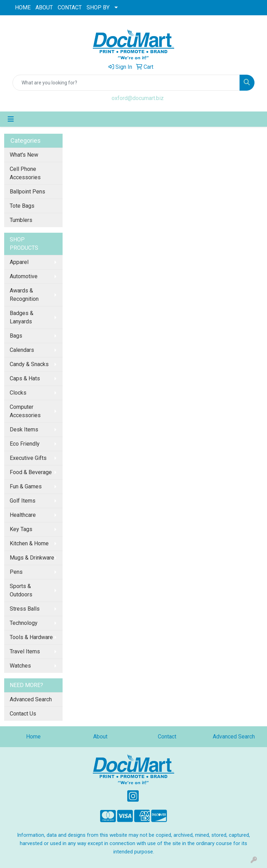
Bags (16, 336)
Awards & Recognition (24, 295)
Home (33, 737)
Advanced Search (31, 699)
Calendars (22, 350)
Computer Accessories (25, 411)
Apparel (19, 262)
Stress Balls (25, 609)
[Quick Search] (126, 83)
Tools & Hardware (31, 637)
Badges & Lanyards (22, 317)
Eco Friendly (25, 444)
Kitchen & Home (29, 543)
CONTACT (70, 7)
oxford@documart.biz (138, 98)
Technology (24, 623)
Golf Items (23, 501)
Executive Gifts (28, 458)
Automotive (24, 276)
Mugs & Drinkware (32, 558)
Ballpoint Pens (27, 192)
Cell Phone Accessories (25, 173)
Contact (167, 737)
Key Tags (21, 529)
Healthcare (23, 515)
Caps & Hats (25, 378)
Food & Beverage (31, 472)
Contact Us (23, 714)
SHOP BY (98, 7)
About (100, 737)
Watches (20, 666)
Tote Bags (22, 206)
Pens (16, 572)
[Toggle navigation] (11, 119)
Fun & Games (26, 486)
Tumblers (21, 220)
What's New (24, 155)
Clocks (18, 393)
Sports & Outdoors (21, 590)
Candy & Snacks (29, 364)
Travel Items (25, 651)
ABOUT (44, 7)
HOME (23, 7)
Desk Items (24, 429)
